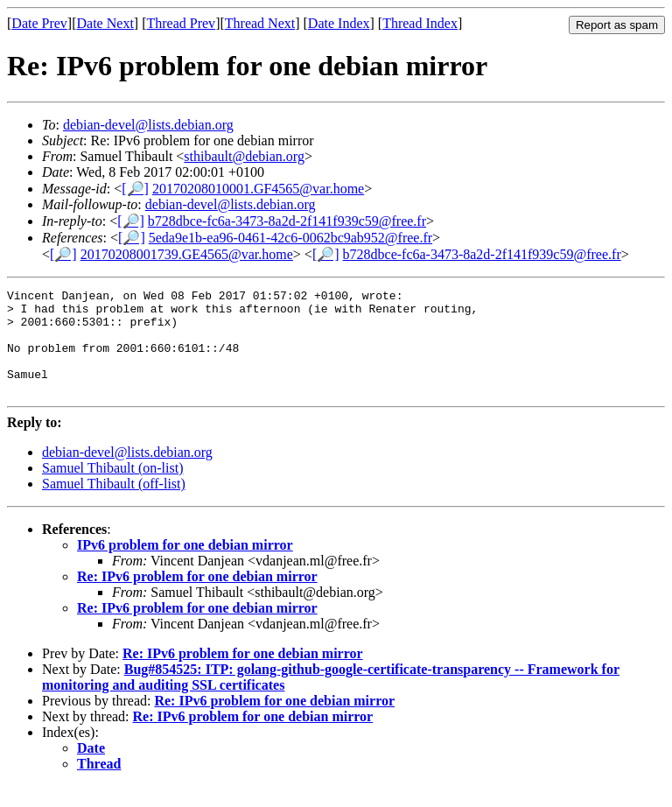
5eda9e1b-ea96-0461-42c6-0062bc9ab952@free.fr (290, 238)
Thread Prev (181, 23)
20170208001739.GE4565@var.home (187, 254)
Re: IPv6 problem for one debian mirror (197, 597)
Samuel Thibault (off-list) (114, 505)
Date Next (105, 23)
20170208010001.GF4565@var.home (258, 189)
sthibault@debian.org (244, 156)
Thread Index (420, 23)
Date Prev (39, 23)
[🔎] (135, 189)
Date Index (339, 23)
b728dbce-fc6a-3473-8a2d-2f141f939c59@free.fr (287, 221)
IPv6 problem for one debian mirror (185, 566)
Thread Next (260, 23)
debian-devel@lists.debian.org (148, 125)
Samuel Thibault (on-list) (112, 489)
